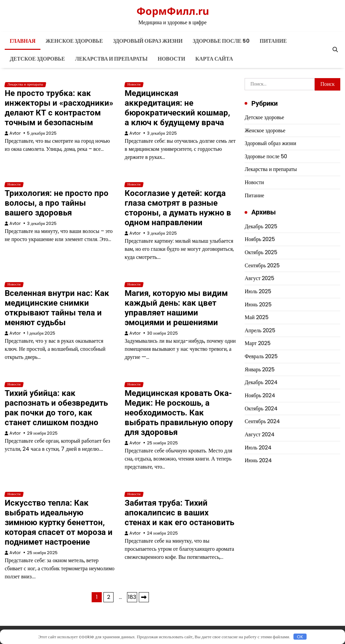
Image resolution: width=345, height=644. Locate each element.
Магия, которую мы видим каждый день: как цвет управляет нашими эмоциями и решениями (176, 308)
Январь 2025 (260, 369)
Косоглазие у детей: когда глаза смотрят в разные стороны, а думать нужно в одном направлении (178, 208)
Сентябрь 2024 (262, 421)
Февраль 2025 (261, 356)
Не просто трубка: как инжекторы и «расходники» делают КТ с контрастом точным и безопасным (59, 108)
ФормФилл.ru (173, 11)
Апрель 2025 (260, 330)
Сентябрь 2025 (262, 265)
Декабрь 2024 (261, 382)
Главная (23, 41)
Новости (171, 59)
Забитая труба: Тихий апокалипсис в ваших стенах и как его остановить (179, 513)
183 (132, 597)
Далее (144, 597)
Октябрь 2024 (261, 409)
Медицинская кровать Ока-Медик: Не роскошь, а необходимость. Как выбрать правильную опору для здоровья (179, 413)
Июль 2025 (258, 291)
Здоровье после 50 (221, 41)
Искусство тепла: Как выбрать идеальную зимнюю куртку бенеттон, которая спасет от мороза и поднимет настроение (59, 522)
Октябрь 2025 (261, 252)
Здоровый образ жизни (148, 41)
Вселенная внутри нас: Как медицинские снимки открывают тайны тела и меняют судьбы (57, 308)
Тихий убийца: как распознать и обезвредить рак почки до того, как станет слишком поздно (56, 408)
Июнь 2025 (258, 304)
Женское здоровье (74, 41)
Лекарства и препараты (111, 59)
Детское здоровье (37, 59)
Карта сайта (214, 59)
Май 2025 (256, 317)
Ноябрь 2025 (260, 239)
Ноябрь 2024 (260, 395)
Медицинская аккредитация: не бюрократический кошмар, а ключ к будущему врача (177, 108)
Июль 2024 (258, 448)
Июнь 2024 (258, 460)
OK (300, 637)
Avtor (15, 133)
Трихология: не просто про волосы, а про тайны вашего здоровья (57, 203)
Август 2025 (259, 278)
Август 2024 (260, 434)
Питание (273, 41)
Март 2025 (258, 343)
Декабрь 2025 (261, 226)
